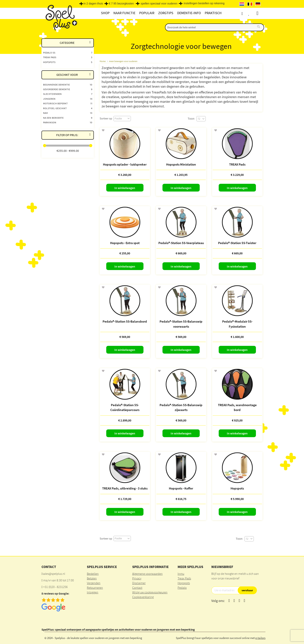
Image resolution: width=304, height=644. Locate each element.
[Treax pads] (68, 57)
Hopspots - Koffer (181, 488)
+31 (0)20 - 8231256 (55, 587)
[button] (103, 130)
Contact (137, 588)
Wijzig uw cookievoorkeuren (150, 592)
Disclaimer (139, 583)
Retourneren (95, 588)
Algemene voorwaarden (147, 574)
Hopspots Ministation (181, 164)
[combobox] (215, 27)
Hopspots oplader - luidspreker (125, 164)
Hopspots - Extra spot (125, 243)
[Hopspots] (68, 62)
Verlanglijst (252, 13)
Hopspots (237, 488)
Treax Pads (184, 578)
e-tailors (260, 638)
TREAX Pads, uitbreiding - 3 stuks (125, 488)
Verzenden (94, 583)
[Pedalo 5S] (68, 52)
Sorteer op (106, 118)
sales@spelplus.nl (54, 574)
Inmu (181, 574)
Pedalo (182, 588)
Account (245, 13)
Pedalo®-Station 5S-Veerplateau (181, 243)
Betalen (92, 578)
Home (103, 61)
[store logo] (61, 18)
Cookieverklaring (143, 597)
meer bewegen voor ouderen (123, 61)
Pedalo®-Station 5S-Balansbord (125, 321)
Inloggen (93, 592)
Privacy (137, 578)
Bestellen (93, 574)
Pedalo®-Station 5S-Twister (237, 243)
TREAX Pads (237, 164)
